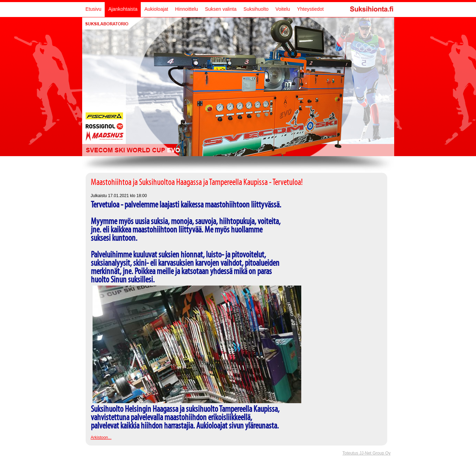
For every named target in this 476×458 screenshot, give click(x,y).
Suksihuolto (256, 9)
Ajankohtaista (123, 9)
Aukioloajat (156, 9)
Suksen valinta (221, 9)
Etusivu (94, 9)
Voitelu (283, 9)
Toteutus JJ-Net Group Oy (367, 453)
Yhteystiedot (310, 9)
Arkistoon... (101, 438)
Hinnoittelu (187, 9)
